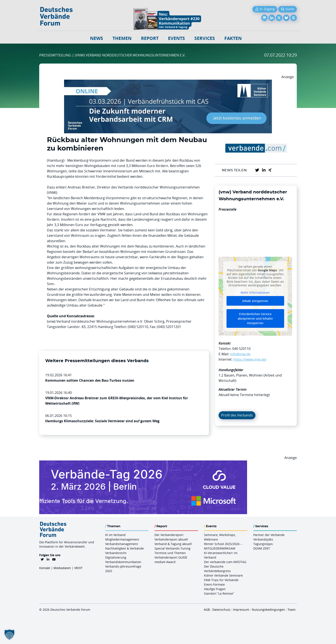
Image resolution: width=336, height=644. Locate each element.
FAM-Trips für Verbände (221, 580)
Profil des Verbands (237, 415)
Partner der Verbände (269, 535)
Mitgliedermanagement (122, 539)
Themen (122, 38)
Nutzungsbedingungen (268, 610)
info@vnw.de (240, 354)
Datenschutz (221, 610)
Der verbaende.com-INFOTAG (225, 562)
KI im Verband (115, 535)
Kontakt (45, 568)
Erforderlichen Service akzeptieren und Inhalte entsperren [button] (255, 318)
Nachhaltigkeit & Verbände (124, 548)
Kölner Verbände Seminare (223, 575)
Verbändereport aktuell (171, 539)
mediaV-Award (165, 562)
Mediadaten (62, 568)
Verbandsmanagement (122, 544)
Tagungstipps (263, 544)
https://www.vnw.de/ (250, 359)
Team (292, 610)
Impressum (241, 610)
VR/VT (78, 568)
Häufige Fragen (215, 589)
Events (176, 38)
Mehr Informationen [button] (255, 292)
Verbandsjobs (263, 539)
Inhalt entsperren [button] (255, 301)
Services (205, 38)
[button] (9, 635)
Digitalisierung (116, 557)
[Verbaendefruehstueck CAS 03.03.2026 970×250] (168, 82)
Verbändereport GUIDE (171, 557)
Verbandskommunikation (123, 562)
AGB (207, 610)
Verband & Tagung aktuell (173, 544)
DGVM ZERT (262, 548)
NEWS (97, 38)
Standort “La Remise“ (219, 593)
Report (150, 38)
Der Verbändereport (169, 535)
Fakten (233, 38)
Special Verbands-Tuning (172, 548)
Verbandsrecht (116, 553)
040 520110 (241, 349)
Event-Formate (214, 584)
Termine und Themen (170, 553)
